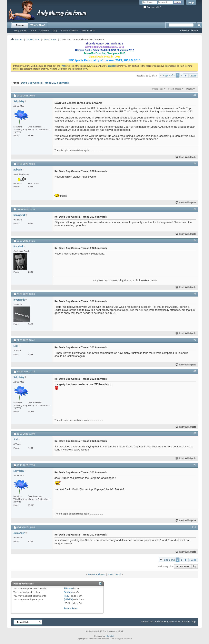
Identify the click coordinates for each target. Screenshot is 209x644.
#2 (195, 164)
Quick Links (87, 31)
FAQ (33, 31)
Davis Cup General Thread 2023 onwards (45, 83)
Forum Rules (71, 608)
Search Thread (175, 89)
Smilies (68, 592)
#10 (194, 527)
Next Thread (114, 574)
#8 (195, 433)
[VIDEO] (68, 599)
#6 (195, 340)
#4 (195, 240)
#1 (195, 95)
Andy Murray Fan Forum (167, 621)
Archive (186, 621)
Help (191, 3)
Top (195, 567)
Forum (20, 25)
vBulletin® (110, 636)
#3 (195, 209)
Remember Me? (152, 7)
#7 (195, 371)
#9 (195, 465)
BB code (68, 588)
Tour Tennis (50, 39)
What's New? (38, 25)
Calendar (44, 31)
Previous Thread (97, 574)
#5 (195, 294)
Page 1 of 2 (169, 75)
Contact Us (147, 621)
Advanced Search (189, 30)
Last (193, 76)
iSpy (55, 31)
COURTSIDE (33, 39)
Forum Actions (69, 31)
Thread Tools (158, 89)
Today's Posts (20, 31)
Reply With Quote (186, 157)
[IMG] (67, 596)
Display (190, 89)
